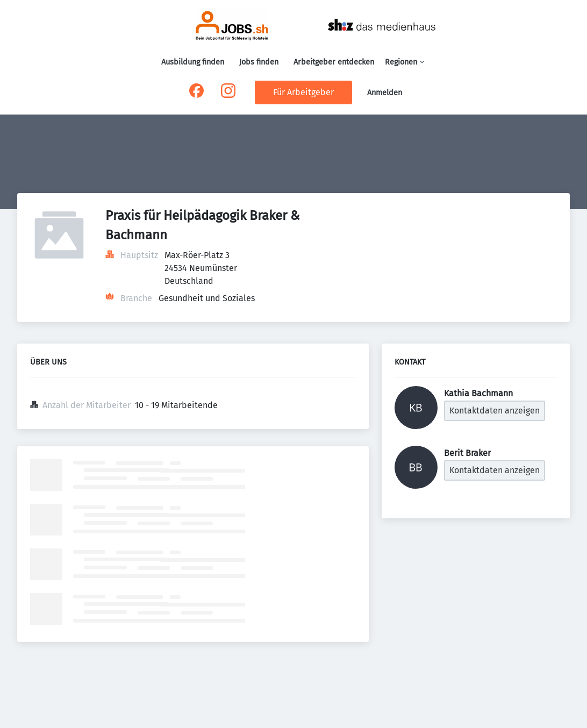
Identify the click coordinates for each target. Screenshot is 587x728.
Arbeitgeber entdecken (334, 62)
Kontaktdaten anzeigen (495, 411)
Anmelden (385, 93)
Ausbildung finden (193, 62)
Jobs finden (259, 62)
